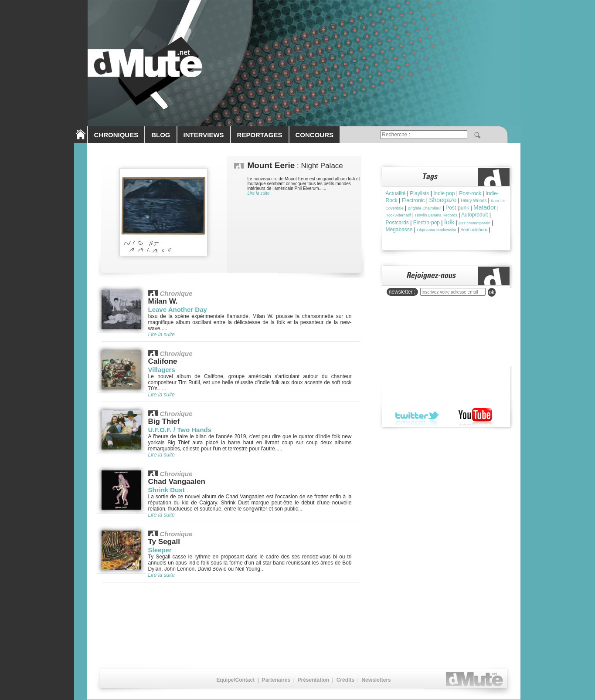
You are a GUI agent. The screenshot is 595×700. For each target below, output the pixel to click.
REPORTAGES (260, 135)
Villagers (162, 370)
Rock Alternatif (398, 215)
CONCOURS (315, 135)
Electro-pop (427, 223)
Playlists (419, 193)
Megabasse (399, 230)
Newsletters (376, 680)
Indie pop (444, 193)
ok (492, 292)
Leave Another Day (178, 309)
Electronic (413, 200)
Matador (484, 207)
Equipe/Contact (235, 680)
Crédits (345, 680)
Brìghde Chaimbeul (424, 208)
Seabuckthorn (474, 230)
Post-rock (470, 193)
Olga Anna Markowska (436, 230)
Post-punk (457, 208)
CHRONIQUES (116, 135)
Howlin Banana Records (436, 215)
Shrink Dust (167, 490)
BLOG (161, 135)
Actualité (396, 193)
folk (449, 222)
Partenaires (276, 680)
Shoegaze (443, 200)
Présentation (313, 680)
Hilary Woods (474, 201)
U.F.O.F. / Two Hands (180, 430)
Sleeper (160, 550)
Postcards (397, 223)
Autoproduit (474, 215)
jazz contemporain (474, 223)
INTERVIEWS (204, 135)
